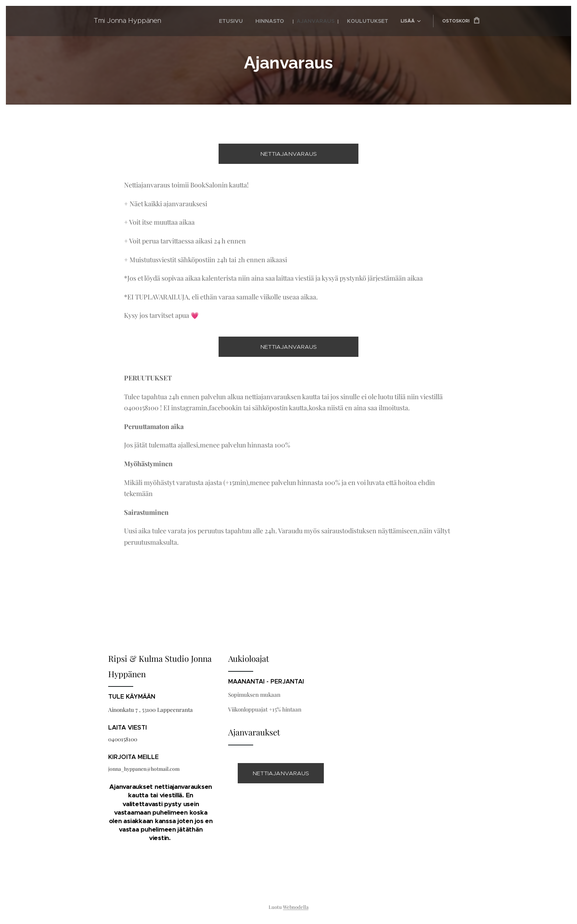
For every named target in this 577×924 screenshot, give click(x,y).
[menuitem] (203, 21)
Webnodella (296, 907)
